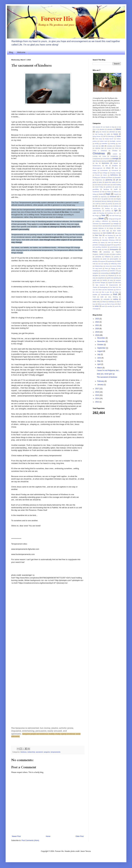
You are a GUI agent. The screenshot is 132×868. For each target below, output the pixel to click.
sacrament (39, 752)
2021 (97, 325)
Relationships (99, 266)
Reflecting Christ (116, 264)
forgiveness (99, 180)
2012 (97, 402)
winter (97, 306)
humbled (95, 197)
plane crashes (116, 254)
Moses (111, 228)
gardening (109, 180)
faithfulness (114, 175)
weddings (111, 302)
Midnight (116, 224)
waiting (116, 299)
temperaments (56, 752)
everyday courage (115, 173)
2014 (97, 398)
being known (97, 136)
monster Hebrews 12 (99, 228)
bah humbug (99, 134)
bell (104, 136)
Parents (116, 242)
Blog (11, 52)
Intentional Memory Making (103, 201)
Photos (95, 252)
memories (96, 224)
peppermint (110, 245)
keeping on (107, 206)
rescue (108, 266)
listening (102, 213)
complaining (114, 156)
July (99, 354)
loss (103, 215)
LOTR (95, 219)
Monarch (107, 226)
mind (94, 226)
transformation (105, 294)
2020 (97, 329)
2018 (97, 335)
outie (109, 242)
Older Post (80, 836)
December (101, 338)
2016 (97, 392)
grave (117, 187)
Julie (99, 206)
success (118, 280)
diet (106, 166)
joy (94, 206)
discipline (115, 166)
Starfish (105, 280)
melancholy (31, 752)
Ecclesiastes (104, 170)
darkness (111, 161)
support (110, 283)
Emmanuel (115, 170)
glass (101, 182)
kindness (24, 752)
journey (110, 204)
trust (115, 294)
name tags (105, 231)
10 (118, 127)
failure (105, 175)
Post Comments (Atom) (30, 840)
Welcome (21, 52)
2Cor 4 (95, 129)
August (100, 351)
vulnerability (96, 299)
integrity (118, 199)
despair (116, 163)
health (116, 189)
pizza (108, 254)
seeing (113, 273)
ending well (96, 173)
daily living (96, 161)
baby (119, 132)
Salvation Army (114, 271)
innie (112, 199)
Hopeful (116, 194)
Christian (115, 151)
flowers (110, 177)
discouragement (97, 168)
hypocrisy (104, 197)
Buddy (97, 144)
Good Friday (99, 187)
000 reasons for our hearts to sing (103, 127)
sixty (94, 278)
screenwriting (105, 273)
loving (110, 219)
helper (109, 192)
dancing (104, 161)
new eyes (118, 233)
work (103, 306)
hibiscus (116, 192)
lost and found (114, 216)
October (101, 345)
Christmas (99, 153)
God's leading (117, 185)
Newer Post (16, 836)
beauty (116, 134)
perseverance (114, 247)
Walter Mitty (96, 302)
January (101, 385)
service (103, 275)
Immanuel (113, 196)
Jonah (103, 204)
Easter (95, 170)
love (101, 218)
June (99, 358)
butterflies (105, 144)
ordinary (95, 242)
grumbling (96, 189)
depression (106, 163)
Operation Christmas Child (110, 240)
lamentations (96, 208)
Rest (106, 268)
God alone (98, 185)
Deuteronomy (97, 166)
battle (108, 134)
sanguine (47, 752)
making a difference (102, 221)
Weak (104, 302)
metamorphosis (106, 224)
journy (117, 204)
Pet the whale (97, 249)
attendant (112, 132)
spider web (96, 280)
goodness (109, 187)
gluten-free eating (110, 182)
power (105, 259)
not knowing (109, 235)
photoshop (107, 252)
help (103, 192)
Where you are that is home (106, 304)
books (119, 136)
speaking (116, 278)
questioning (111, 261)
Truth (94, 297)
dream (108, 168)
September (102, 348)
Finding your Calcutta (99, 177)
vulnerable (106, 299)
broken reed (103, 141)
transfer (95, 294)
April (99, 364)
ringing (113, 268)
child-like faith (99, 148)
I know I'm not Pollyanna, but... (108, 370)
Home (48, 836)
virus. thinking (113, 297)
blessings (111, 136)
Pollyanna (108, 257)
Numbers (95, 238)
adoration (110, 129)
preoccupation (114, 259)
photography (114, 249)
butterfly (113, 144)
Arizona (104, 132)
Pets (106, 249)
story (111, 280)
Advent (118, 129)
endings (105, 173)
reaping (106, 264)
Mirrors (100, 226)
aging (97, 132)
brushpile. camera (115, 141)
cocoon (115, 154)
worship (110, 306)
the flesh (113, 287)
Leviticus (108, 211)
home (101, 194)
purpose (103, 261)
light (116, 211)
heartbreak (96, 192)
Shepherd (111, 275)
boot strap (99, 139)
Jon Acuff (96, 204)
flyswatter (118, 177)
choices (109, 148)
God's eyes (107, 185)
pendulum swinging (99, 245)
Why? (119, 304)
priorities (95, 261)
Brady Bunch (109, 139)
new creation (107, 233)
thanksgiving (104, 287)
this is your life (107, 292)
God (120, 182)
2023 (97, 319)
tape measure (100, 285)
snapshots (101, 278)
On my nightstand (108, 238)
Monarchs (116, 226)
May (99, 361)
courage (115, 159)
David (119, 161)
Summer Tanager (100, 283)
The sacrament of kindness (107, 377)
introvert (116, 201)
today (117, 292)
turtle (102, 297)
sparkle (109, 278)
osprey (103, 242)
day (97, 163)
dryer (116, 168)
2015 (97, 395)
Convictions (106, 159)
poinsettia (98, 257)
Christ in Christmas (100, 151)
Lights (95, 213)
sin (118, 275)
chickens (118, 146)
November (101, 341)
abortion (102, 129)
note (117, 235)
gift (117, 180)
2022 (97, 322)
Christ (117, 148)
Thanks (95, 287)
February (101, 381)
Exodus (97, 175)
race (99, 264)
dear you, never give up (106, 374)
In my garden (104, 199)
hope (108, 194)
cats (103, 146)
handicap (106, 189)
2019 (97, 332)
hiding (95, 194)
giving (94, 182)
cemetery (110, 146)
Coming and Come (99, 156)
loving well (118, 219)
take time (118, 283)
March (100, 368)
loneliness (110, 213)
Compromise (96, 159)
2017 (97, 389)
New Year (99, 235)
